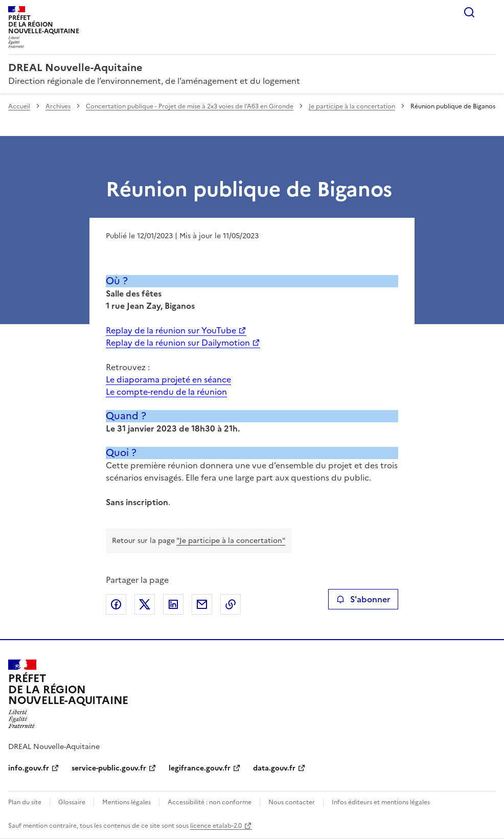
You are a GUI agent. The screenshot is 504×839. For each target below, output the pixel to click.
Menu (490, 12)
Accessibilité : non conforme (210, 802)
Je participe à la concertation (352, 106)
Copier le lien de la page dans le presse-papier (231, 604)
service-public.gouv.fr (109, 768)
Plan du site (25, 802)
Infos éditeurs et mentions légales (381, 802)
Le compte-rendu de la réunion (166, 392)
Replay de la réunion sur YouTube (171, 330)
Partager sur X (145, 604)
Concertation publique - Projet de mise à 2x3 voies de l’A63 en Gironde (190, 106)
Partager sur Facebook (116, 604)
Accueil (19, 106)
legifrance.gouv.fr (200, 768)
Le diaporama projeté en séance (168, 379)
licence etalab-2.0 (216, 826)
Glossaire (72, 802)
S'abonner (363, 599)
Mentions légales (127, 802)
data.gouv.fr (274, 768)
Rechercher (469, 12)
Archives (58, 106)
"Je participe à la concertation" (231, 541)
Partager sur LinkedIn (173, 604)
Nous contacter (292, 802)
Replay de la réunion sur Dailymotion (178, 343)
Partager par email (202, 604)
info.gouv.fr (29, 768)
